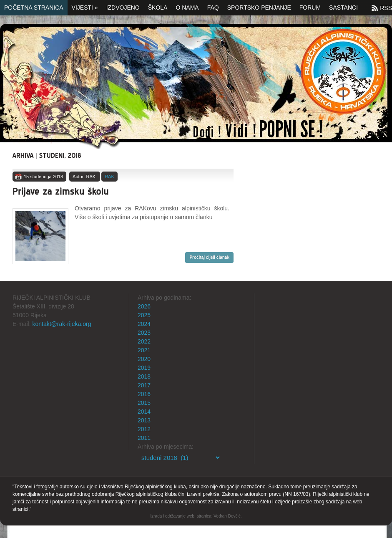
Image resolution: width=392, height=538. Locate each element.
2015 (144, 403)
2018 (144, 376)
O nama (187, 8)
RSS (386, 8)
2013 (144, 420)
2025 (144, 315)
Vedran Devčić (227, 516)
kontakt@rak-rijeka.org (62, 324)
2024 (144, 324)
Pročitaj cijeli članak (209, 257)
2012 (144, 429)
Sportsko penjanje (259, 8)
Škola (158, 8)
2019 (144, 368)
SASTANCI (343, 8)
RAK (109, 177)
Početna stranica (34, 8)
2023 (144, 333)
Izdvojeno (123, 8)
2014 (144, 412)
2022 (144, 341)
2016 (144, 394)
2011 (144, 438)
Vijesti (85, 8)
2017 (144, 385)
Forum (310, 8)
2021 (144, 350)
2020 (144, 359)
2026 (144, 306)
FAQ (213, 8)
